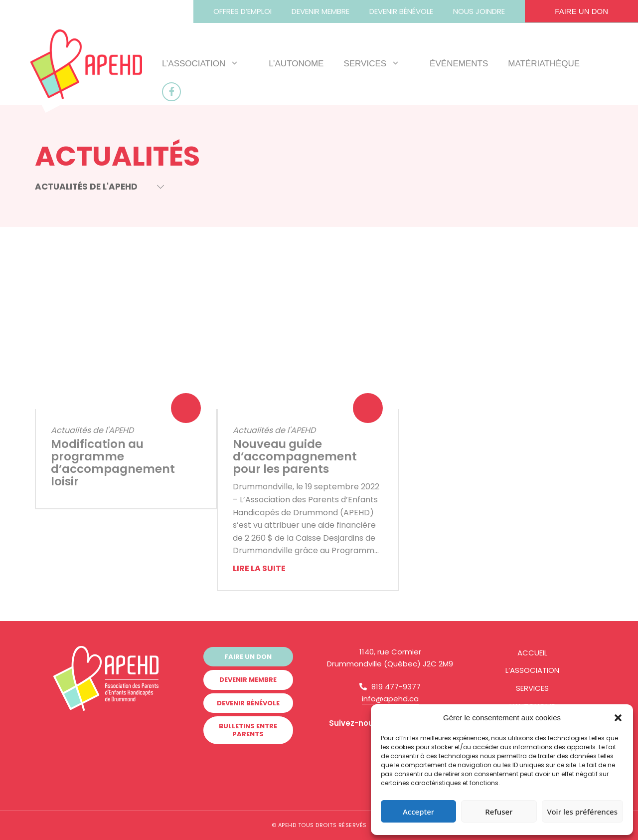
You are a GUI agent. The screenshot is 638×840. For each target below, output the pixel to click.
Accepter (418, 812)
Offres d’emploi (242, 11)
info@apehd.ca (390, 699)
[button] (618, 718)
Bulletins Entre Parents (248, 729)
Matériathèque (544, 64)
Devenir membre (320, 11)
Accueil (532, 653)
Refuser (499, 812)
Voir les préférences (582, 812)
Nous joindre (479, 11)
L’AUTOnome (296, 64)
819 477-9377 (390, 687)
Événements (459, 64)
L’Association (205, 64)
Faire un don (581, 11)
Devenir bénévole (401, 11)
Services (377, 64)
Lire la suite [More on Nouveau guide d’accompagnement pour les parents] (259, 568)
